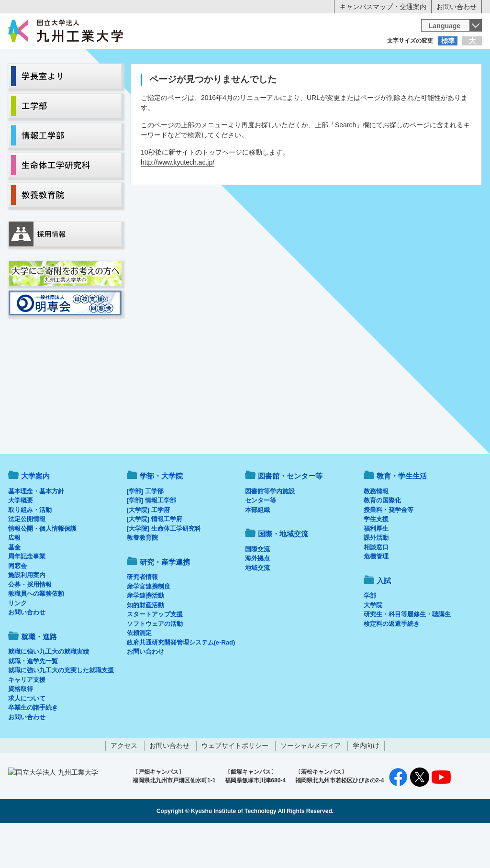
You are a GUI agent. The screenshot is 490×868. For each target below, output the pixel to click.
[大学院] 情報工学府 (155, 559)
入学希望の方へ (56, 60)
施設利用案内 (27, 615)
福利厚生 (376, 568)
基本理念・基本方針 (36, 531)
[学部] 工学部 (145, 531)
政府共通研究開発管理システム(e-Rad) (181, 682)
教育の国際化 (382, 540)
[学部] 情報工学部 (151, 540)
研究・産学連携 (334, 79)
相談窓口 (376, 587)
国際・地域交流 (393, 79)
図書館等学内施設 (270, 531)
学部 (370, 635)
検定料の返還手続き (392, 663)
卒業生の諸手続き (33, 747)
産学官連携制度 (149, 626)
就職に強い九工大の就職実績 (49, 691)
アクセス (124, 785)
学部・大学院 (161, 516)
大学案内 (38, 79)
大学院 (373, 645)
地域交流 (257, 607)
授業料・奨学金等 (389, 550)
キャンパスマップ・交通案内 (383, 7)
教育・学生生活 (215, 79)
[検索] (330, 31)
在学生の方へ (150, 60)
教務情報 (376, 531)
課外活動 (376, 577)
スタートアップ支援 (155, 654)
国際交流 (257, 589)
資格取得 (21, 729)
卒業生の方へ (245, 60)
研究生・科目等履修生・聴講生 (407, 654)
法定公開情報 (27, 559)
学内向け (366, 785)
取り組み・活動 (30, 550)
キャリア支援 (27, 719)
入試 (452, 79)
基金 (14, 587)
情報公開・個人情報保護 (42, 568)
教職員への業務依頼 (36, 633)
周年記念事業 (27, 596)
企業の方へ (340, 60)
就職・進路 (275, 79)
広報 (14, 577)
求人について (27, 738)
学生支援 (376, 559)
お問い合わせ (457, 7)
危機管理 (376, 596)
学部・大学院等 (97, 79)
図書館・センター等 (290, 516)
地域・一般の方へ (434, 60)
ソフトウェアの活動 (155, 663)
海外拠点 (257, 598)
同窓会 (17, 606)
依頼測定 (139, 673)
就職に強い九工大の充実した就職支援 (61, 710)
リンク (17, 643)
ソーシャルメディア (311, 785)
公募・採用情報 (30, 624)
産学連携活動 (145, 635)
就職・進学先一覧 (33, 701)
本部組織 (257, 550)
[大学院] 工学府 (148, 550)
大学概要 (21, 540)
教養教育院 (142, 577)
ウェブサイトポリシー (235, 785)
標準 (448, 41)
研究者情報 (142, 617)
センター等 (261, 540)
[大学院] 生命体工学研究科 (164, 568)
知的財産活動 (145, 645)
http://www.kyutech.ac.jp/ (178, 202)
